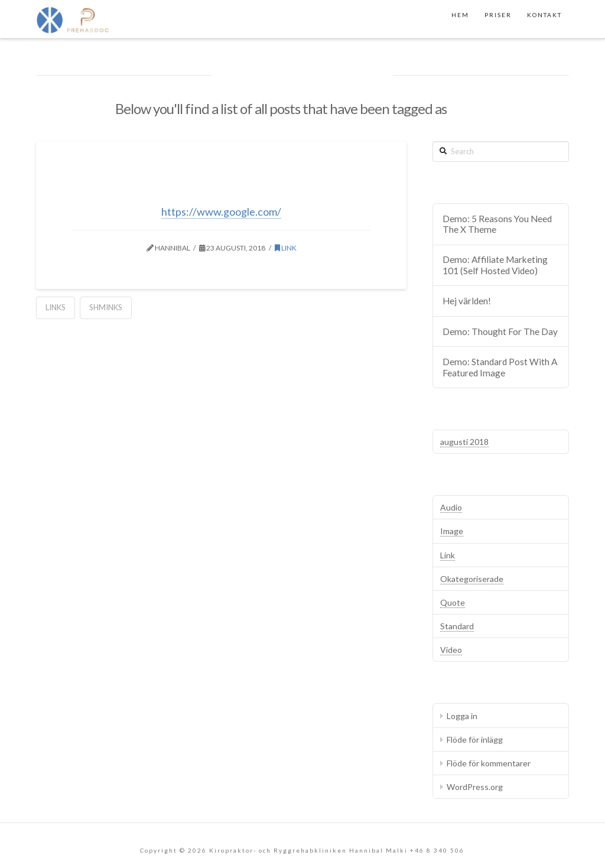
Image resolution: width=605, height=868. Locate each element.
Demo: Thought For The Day (500, 331)
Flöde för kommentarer (489, 763)
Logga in (462, 716)
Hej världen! (467, 301)
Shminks (106, 307)
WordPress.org (475, 787)
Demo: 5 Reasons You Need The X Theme (497, 224)
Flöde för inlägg (475, 739)
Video (451, 650)
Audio (451, 507)
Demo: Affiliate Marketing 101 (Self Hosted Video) (495, 265)
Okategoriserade (472, 579)
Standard (457, 626)
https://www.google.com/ (221, 212)
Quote (453, 602)
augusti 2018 (464, 442)
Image (452, 531)
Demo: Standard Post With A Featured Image (500, 367)
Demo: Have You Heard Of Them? (222, 187)
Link (286, 248)
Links (56, 307)
